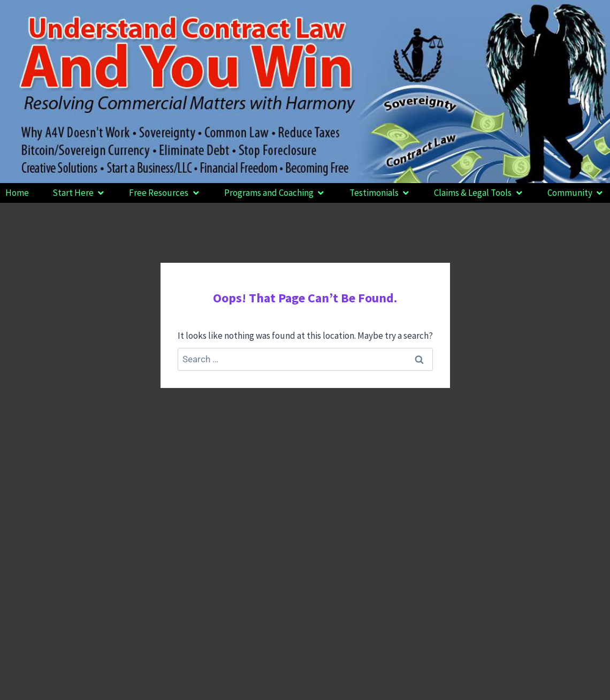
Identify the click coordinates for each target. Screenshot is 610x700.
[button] (79, 193)
